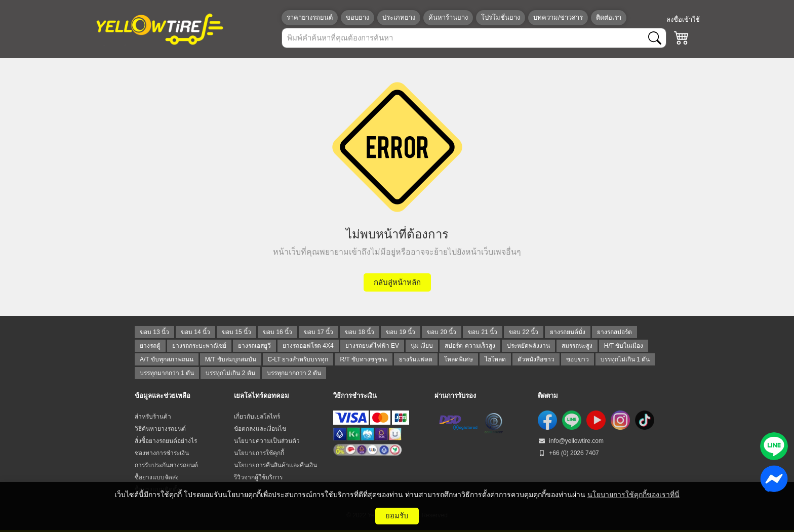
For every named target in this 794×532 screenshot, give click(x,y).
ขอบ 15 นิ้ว (236, 332)
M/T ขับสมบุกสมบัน (231, 359)
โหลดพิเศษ (459, 359)
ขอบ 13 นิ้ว (154, 332)
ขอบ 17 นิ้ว (319, 332)
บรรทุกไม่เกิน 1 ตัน (625, 359)
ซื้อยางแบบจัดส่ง (157, 477)
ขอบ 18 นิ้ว (360, 332)
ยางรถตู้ (150, 346)
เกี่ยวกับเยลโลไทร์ (257, 417)
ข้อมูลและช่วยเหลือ (163, 396)
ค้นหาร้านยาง (448, 17)
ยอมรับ (397, 516)
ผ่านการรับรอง (455, 396)
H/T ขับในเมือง (624, 346)
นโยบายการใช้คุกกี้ (259, 453)
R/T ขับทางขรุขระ (363, 359)
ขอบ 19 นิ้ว (401, 332)
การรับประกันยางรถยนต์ (166, 465)
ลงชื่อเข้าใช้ (683, 19)
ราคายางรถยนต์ (310, 17)
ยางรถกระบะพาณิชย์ (199, 346)
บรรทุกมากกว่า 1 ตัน (167, 373)
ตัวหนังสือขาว (536, 359)
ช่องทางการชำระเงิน (162, 453)
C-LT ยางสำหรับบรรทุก (298, 359)
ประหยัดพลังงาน (528, 346)
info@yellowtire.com (571, 441)
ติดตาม (548, 396)
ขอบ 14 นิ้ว (195, 332)
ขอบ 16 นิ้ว (277, 332)
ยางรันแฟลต (416, 359)
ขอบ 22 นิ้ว (524, 332)
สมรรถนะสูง (577, 346)
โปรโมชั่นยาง (501, 17)
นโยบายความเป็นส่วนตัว (267, 441)
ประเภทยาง (399, 17)
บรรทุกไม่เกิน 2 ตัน (230, 373)
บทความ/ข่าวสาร (558, 17)
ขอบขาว (578, 359)
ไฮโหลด (495, 359)
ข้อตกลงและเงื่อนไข (260, 429)
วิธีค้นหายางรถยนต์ (160, 429)
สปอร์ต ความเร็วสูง (470, 346)
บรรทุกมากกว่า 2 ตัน (294, 373)
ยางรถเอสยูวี (254, 346)
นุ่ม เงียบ (422, 346)
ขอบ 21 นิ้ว (483, 332)
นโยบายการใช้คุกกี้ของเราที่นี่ (633, 495)
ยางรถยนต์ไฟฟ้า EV (372, 346)
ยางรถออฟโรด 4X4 (308, 346)
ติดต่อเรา (609, 17)
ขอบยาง (358, 17)
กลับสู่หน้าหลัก (397, 282)
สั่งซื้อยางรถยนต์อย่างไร (166, 441)
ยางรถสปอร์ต (614, 332)
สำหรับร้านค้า (153, 417)
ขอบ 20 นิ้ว (442, 332)
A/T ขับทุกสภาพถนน (167, 359)
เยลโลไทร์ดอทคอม (262, 396)
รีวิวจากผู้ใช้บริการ (258, 477)
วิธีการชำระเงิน (355, 396)
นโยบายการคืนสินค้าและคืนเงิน (275, 465)
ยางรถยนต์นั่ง (568, 332)
